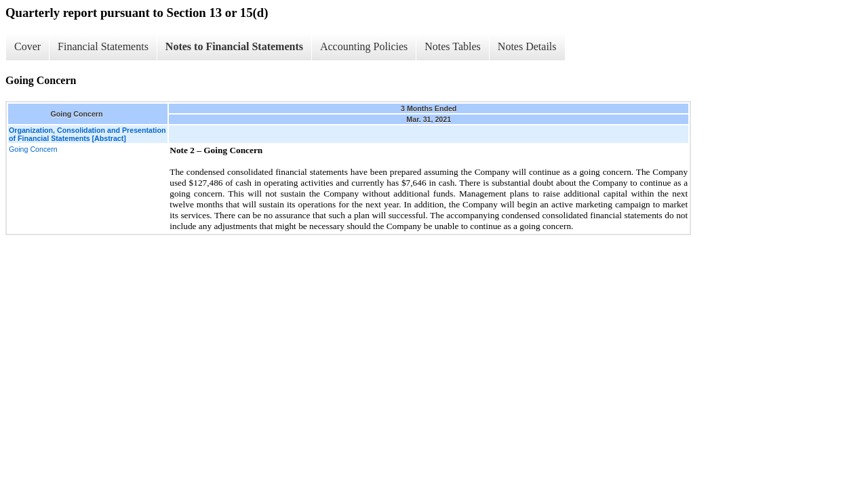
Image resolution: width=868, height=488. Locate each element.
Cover (27, 46)
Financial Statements (103, 46)
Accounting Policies (364, 46)
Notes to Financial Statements (234, 46)
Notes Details (527, 46)
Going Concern (33, 149)
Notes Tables (453, 46)
